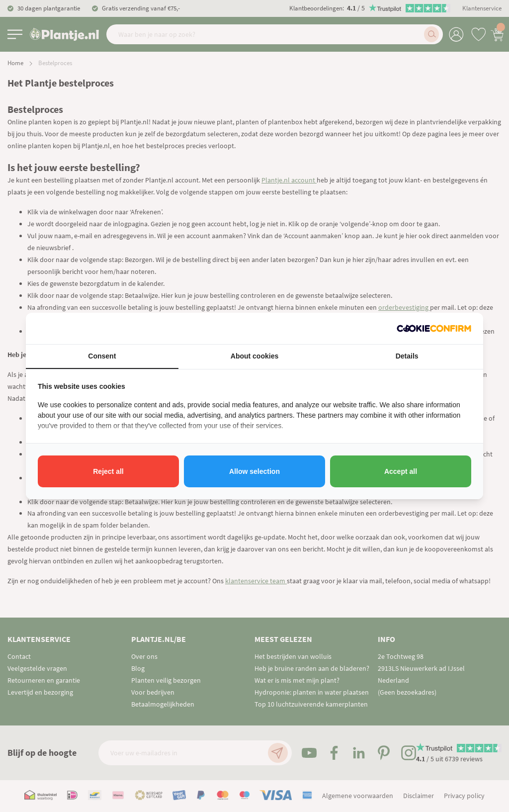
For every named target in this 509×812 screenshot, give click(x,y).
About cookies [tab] (254, 356)
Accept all (401, 471)
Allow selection (254, 471)
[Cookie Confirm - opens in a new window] (434, 328)
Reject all (108, 471)
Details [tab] (407, 356)
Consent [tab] (102, 356)
